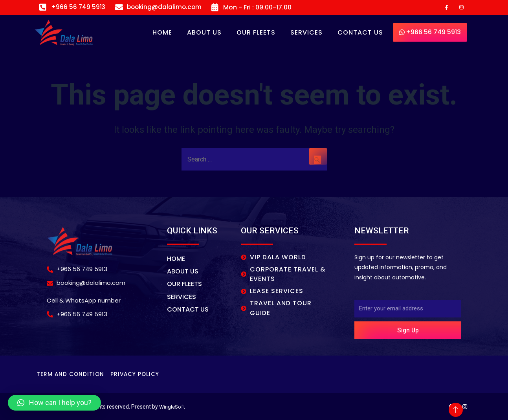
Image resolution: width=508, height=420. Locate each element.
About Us (204, 33)
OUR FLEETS (256, 33)
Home (162, 33)
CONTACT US (360, 33)
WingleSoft (173, 407)
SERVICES (306, 33)
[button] (54, 403)
